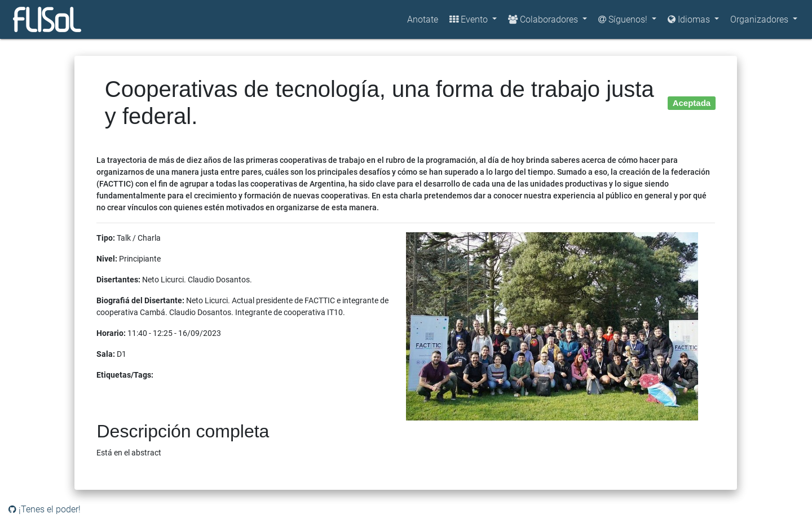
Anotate (423, 19)
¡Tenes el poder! (45, 509)
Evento (470, 19)
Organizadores (760, 19)
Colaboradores (544, 19)
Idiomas (690, 19)
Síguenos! (624, 19)
